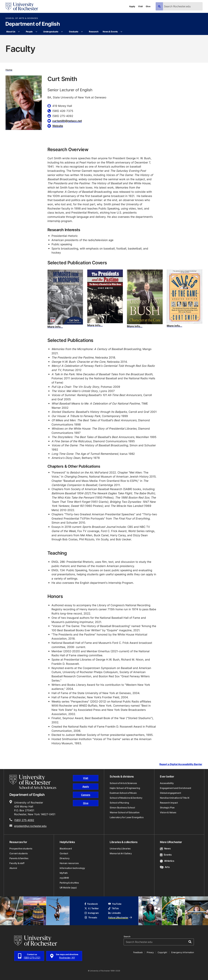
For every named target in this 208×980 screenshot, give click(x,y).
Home (9, 70)
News (165, 848)
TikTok (113, 908)
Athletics (167, 861)
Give (148, 6)
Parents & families (19, 858)
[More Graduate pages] (82, 32)
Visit (140, 6)
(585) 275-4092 (24, 820)
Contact (64, 853)
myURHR (64, 878)
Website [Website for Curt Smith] (58, 126)
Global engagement (170, 793)
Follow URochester (120, 917)
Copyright (162, 952)
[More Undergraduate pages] (62, 32)
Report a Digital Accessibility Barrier (181, 764)
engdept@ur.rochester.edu (30, 826)
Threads (91, 917)
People (29, 32)
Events (166, 855)
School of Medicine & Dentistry (126, 798)
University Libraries (120, 848)
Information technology (72, 868)
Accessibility (167, 783)
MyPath (64, 873)
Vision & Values (168, 812)
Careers (86, 795)
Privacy (150, 952)
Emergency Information (183, 952)
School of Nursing (119, 803)
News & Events (110, 32)
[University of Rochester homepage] (22, 6)
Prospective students (21, 848)
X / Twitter (92, 908)
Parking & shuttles (69, 883)
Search (127, 937)
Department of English (33, 24)
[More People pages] (36, 32)
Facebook (91, 904)
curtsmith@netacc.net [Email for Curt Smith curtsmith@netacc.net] (67, 121)
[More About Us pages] (19, 32)
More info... (55, 327)
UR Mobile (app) (68, 888)
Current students (19, 853)
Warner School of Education (125, 812)
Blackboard (66, 848)
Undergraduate (51, 32)
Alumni (13, 868)
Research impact (169, 803)
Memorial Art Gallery (121, 853)
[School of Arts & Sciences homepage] (33, 782)
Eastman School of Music (123, 793)
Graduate (74, 32)
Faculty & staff (17, 863)
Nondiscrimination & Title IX (175, 798)
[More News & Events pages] (121, 32)
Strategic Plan (167, 808)
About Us (11, 32)
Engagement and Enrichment (175, 788)
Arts (165, 867)
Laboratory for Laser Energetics (127, 817)
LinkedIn (115, 913)
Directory (65, 858)
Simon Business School (122, 808)
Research (94, 32)
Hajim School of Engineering (125, 788)
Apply (132, 6)
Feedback (138, 952)
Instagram (92, 913)
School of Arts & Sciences (22, 18)
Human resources (69, 863)
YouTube (115, 904)
